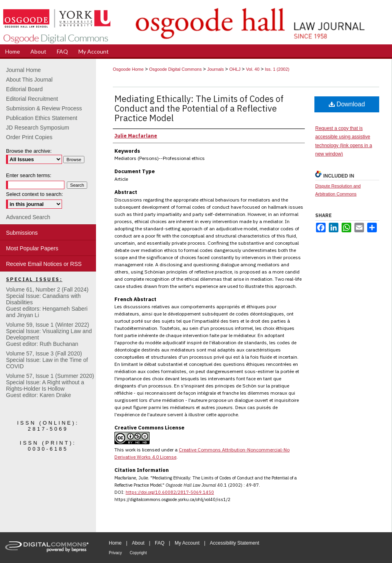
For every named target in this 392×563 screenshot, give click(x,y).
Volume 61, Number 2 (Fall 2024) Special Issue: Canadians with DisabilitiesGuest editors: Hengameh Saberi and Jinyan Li (47, 302)
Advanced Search (28, 217)
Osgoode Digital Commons (175, 69)
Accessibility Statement (235, 543)
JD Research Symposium (38, 128)
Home (115, 543)
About (138, 543)
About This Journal (29, 80)
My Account (187, 543)
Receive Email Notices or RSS (44, 264)
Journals (216, 69)
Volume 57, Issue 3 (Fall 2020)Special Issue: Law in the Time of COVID (47, 360)
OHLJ (235, 69)
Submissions (22, 233)
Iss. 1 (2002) (277, 69)
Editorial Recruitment (32, 99)
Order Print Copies (29, 137)
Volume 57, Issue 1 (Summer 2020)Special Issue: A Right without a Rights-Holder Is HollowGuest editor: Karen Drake (50, 385)
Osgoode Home (128, 69)
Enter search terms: (29, 175)
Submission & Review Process (44, 108)
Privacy (115, 553)
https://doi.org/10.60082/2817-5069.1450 (170, 492)
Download (347, 104)
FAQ (160, 543)
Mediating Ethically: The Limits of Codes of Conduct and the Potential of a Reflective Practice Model (199, 108)
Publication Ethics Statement (42, 118)
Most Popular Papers (32, 248)
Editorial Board (24, 89)
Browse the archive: (29, 151)
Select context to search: (34, 194)
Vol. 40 (253, 69)
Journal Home (23, 70)
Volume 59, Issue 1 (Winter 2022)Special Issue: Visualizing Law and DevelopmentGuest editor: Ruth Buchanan (49, 334)
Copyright (138, 553)
